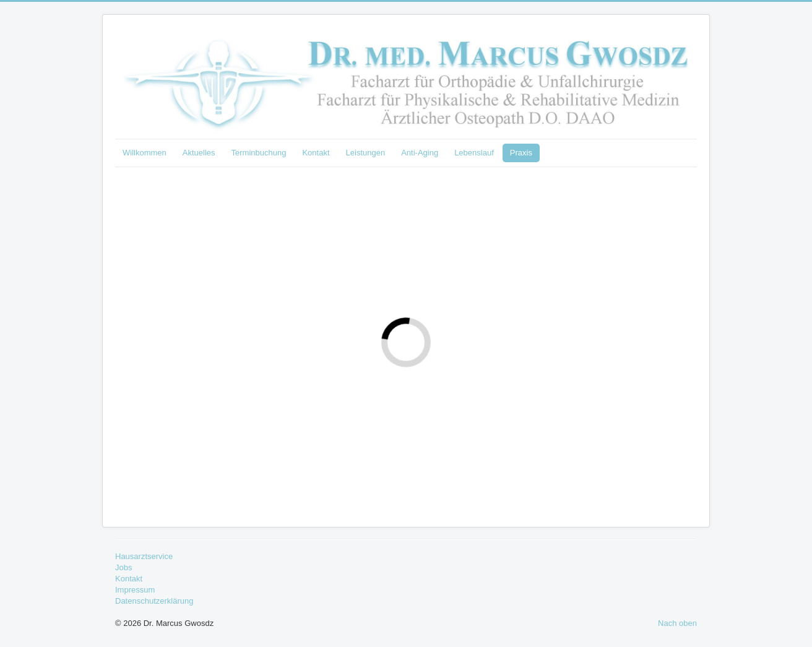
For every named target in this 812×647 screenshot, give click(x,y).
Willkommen (145, 153)
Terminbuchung (259, 153)
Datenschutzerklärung (154, 601)
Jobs (123, 567)
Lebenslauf (474, 153)
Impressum (135, 590)
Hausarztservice (144, 556)
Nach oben (677, 623)
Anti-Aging (420, 153)
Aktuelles (199, 153)
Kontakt (316, 153)
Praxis (521, 153)
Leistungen (366, 153)
